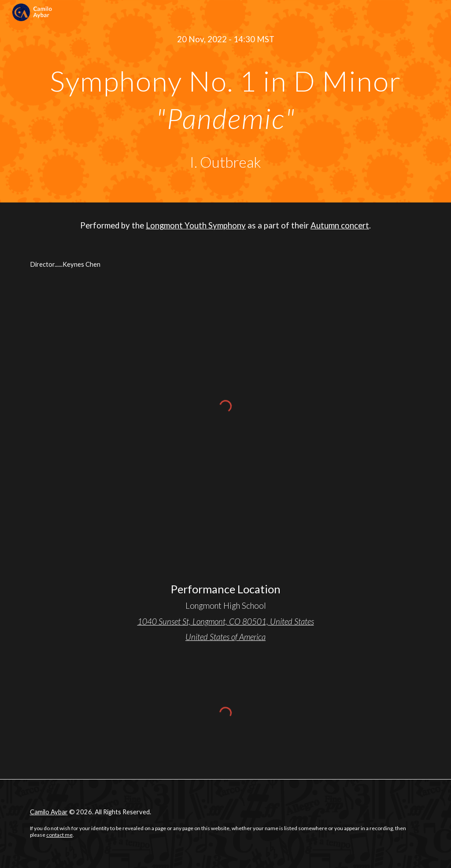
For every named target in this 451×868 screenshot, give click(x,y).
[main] (226, 39)
